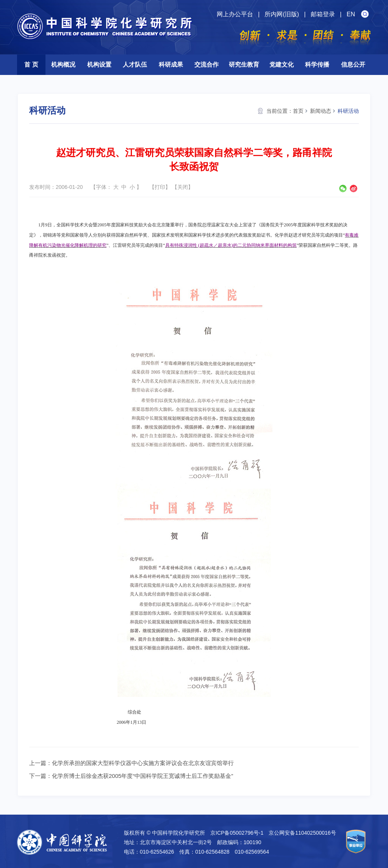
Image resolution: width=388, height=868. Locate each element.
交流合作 (207, 65)
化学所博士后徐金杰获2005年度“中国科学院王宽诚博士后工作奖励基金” (142, 776)
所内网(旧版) (282, 14)
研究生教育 (244, 65)
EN (351, 14)
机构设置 (99, 65)
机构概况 (63, 65)
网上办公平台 (235, 14)
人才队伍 (135, 65)
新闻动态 (321, 111)
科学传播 (317, 65)
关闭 (183, 187)
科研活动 (348, 111)
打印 (160, 187)
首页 (298, 111)
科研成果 (171, 65)
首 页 (31, 65)
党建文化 (282, 65)
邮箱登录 (323, 14)
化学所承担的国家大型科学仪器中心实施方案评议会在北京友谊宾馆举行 (143, 763)
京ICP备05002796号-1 (237, 833)
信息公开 (353, 65)
